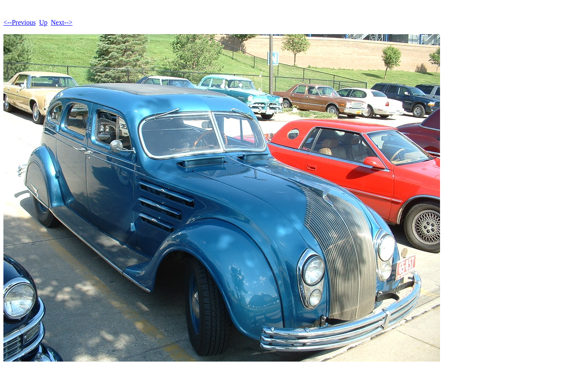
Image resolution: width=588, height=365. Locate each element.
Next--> (62, 22)
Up (43, 22)
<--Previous (20, 22)
